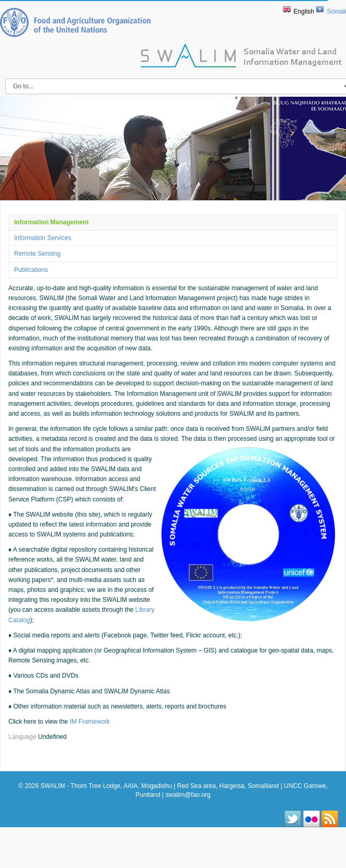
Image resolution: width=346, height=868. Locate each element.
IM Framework (90, 722)
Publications (31, 270)
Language (23, 737)
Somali (336, 12)
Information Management (51, 222)
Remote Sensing (37, 254)
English (304, 12)
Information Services (43, 238)
